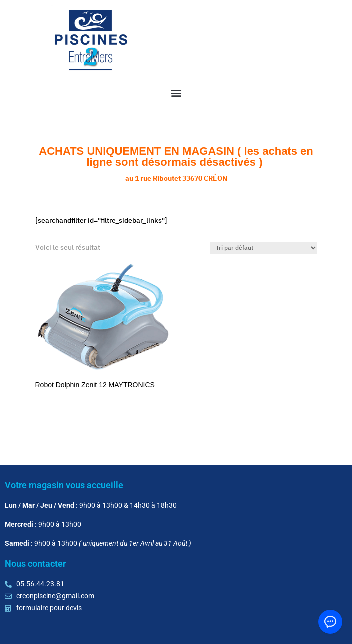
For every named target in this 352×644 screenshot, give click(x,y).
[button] (176, 93)
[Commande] (263, 248)
